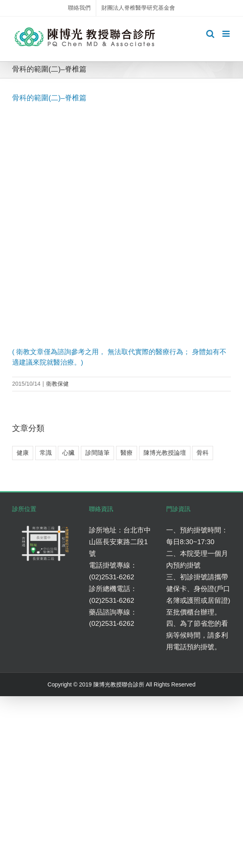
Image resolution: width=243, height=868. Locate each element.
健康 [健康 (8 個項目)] (23, 453)
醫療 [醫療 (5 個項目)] (127, 453)
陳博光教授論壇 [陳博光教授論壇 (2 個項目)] (165, 453)
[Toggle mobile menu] (227, 34)
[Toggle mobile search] (210, 34)
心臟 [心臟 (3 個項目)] (68, 453)
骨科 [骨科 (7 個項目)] (203, 453)
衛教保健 (57, 384)
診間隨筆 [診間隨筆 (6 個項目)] (97, 453)
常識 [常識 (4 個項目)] (46, 453)
